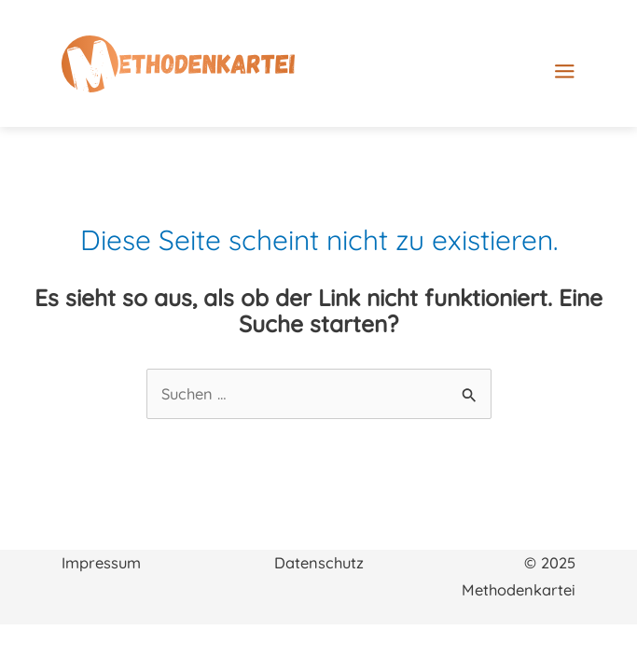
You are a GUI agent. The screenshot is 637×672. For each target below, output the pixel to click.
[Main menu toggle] (595, 71)
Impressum (101, 563)
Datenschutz (319, 563)
